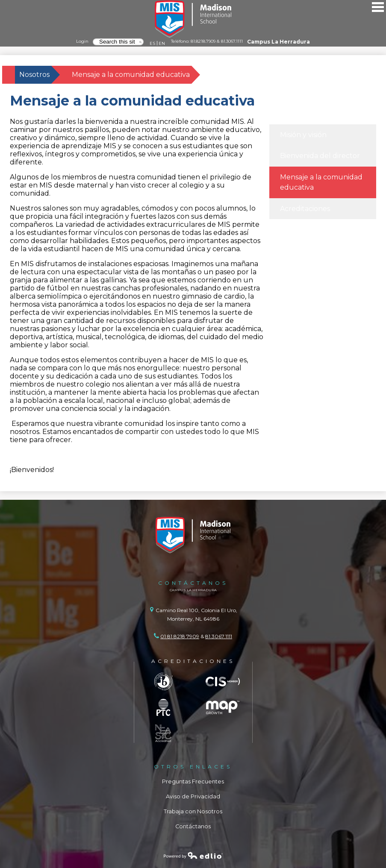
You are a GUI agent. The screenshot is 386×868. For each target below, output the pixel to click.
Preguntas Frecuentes (193, 781)
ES (152, 43)
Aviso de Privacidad (193, 796)
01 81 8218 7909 (180, 636)
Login (82, 41)
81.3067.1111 (232, 41)
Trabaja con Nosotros (193, 811)
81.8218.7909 (203, 41)
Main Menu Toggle (378, 7)
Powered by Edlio (193, 855)
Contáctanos (193, 826)
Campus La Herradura (278, 42)
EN (162, 43)
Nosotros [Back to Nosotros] (34, 75)
